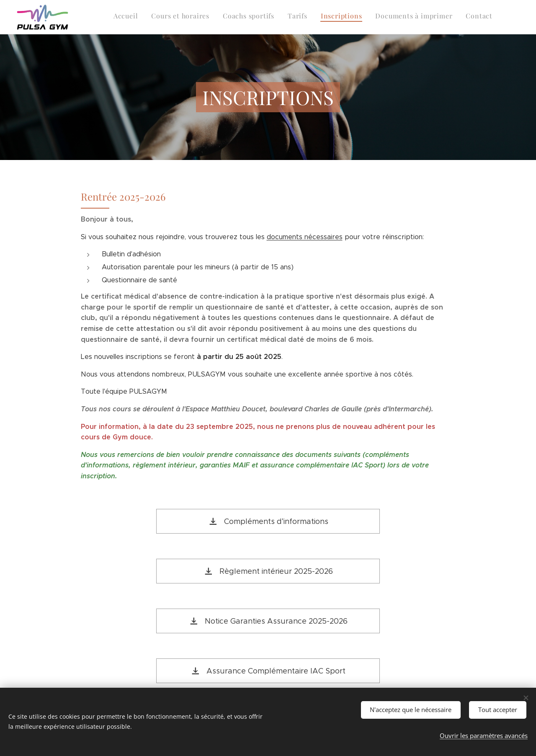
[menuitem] (414, 17)
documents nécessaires (305, 237)
